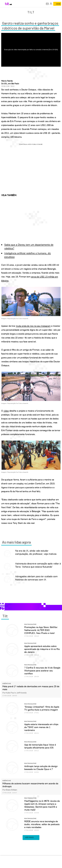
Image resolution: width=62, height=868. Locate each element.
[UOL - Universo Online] (11, 4)
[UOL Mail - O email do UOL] (47, 4)
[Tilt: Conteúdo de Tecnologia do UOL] (7, 4)
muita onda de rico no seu (28, 326)
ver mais (31, 838)
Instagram (46, 326)
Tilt (31, 12)
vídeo (6, 411)
